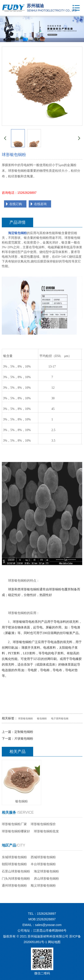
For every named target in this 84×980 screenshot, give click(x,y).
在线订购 (16, 204)
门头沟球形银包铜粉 (16, 878)
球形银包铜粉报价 (43, 824)
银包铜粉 (42, 718)
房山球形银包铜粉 (46, 878)
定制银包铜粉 (24, 732)
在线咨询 (40, 204)
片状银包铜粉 (24, 738)
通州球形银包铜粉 (14, 885)
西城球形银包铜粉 (43, 857)
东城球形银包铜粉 (14, 857)
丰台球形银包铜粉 (43, 864)
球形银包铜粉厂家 (14, 824)
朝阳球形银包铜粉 (14, 864)
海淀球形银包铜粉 (46, 871)
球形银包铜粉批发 (46, 831)
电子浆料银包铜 (60, 718)
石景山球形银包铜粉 (16, 871)
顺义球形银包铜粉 (43, 885)
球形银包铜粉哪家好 (16, 831)
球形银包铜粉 (26, 718)
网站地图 (54, 942)
